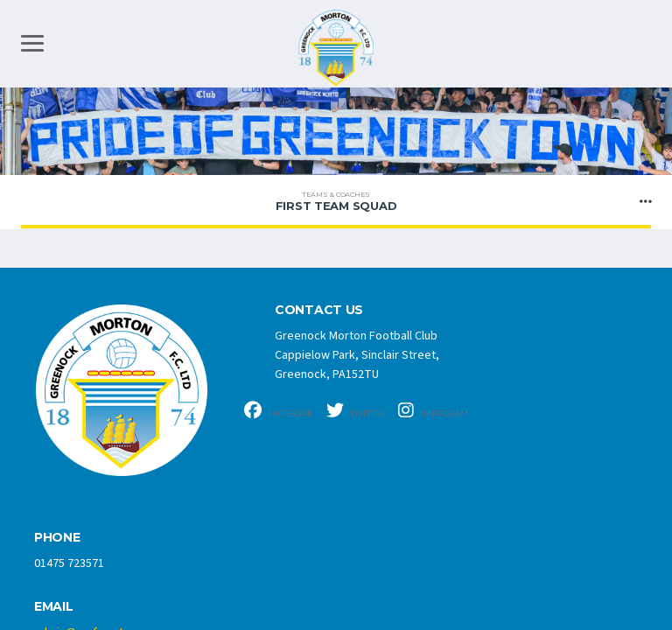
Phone (57, 538)
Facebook (279, 410)
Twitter (356, 410)
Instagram (433, 410)
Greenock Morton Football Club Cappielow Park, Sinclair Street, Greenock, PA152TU (357, 355)
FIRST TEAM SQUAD (336, 201)
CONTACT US (319, 310)
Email (54, 607)
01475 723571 (69, 563)
